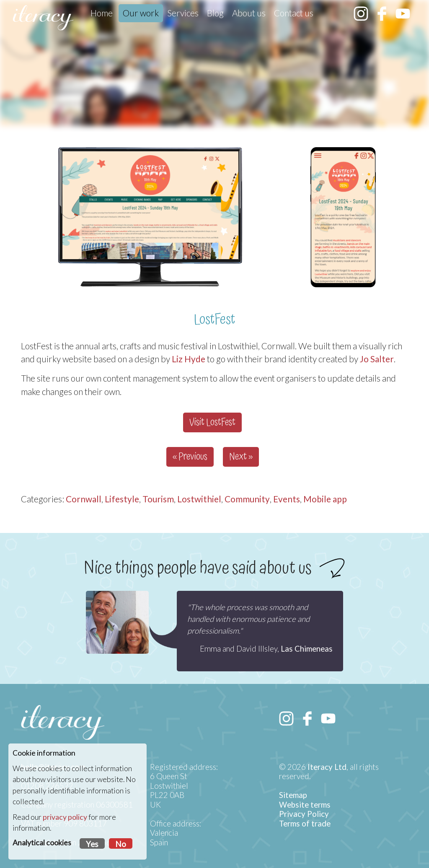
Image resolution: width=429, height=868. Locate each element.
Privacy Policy (304, 814)
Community (247, 499)
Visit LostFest (212, 422)
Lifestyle (122, 499)
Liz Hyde (189, 359)
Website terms (305, 805)
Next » (241, 457)
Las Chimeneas (307, 649)
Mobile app (325, 499)
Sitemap (293, 795)
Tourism (158, 499)
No (121, 844)
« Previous (190, 457)
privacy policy (65, 817)
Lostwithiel (199, 499)
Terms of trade (305, 824)
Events (287, 499)
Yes (92, 844)
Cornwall (84, 499)
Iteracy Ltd (327, 767)
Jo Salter (377, 359)
